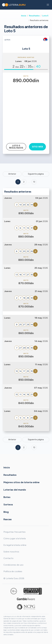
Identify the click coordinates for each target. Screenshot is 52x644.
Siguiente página (36, 174)
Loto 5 (45, 16)
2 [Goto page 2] (24, 182)
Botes (7, 497)
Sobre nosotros (11, 552)
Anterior (12, 174)
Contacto (8, 558)
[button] (48, 5)
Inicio (24, 16)
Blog (6, 512)
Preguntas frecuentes (14, 532)
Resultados (34, 16)
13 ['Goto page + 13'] (34, 182)
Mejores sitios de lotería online (21, 482)
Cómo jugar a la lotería (15, 538)
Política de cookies (13, 571)
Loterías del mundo (15, 490)
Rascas (8, 519)
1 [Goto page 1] (18, 182)
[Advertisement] (26, 111)
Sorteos (8, 504)
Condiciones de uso (13, 565)
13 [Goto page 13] (34, 447)
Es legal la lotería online (15, 545)
